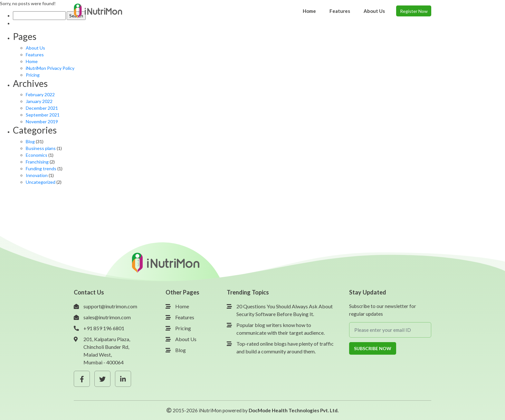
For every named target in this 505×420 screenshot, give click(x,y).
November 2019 (42, 121)
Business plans (41, 148)
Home (32, 61)
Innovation (37, 175)
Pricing (33, 75)
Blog (30, 141)
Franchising (37, 162)
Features (35, 55)
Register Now (414, 11)
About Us (35, 48)
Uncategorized (41, 182)
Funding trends (41, 168)
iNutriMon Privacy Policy (50, 68)
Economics (37, 155)
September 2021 (43, 115)
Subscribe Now (373, 348)
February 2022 (40, 94)
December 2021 (42, 108)
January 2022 (39, 101)
